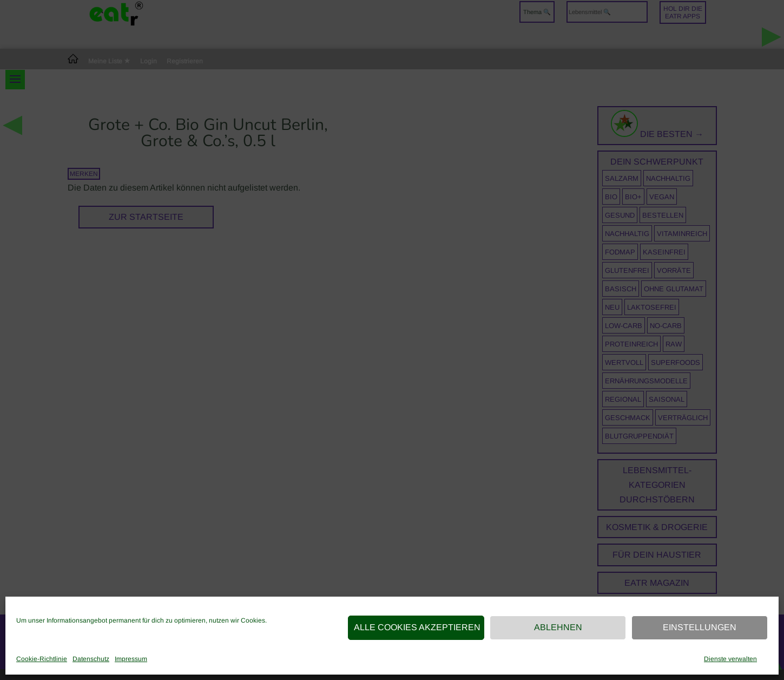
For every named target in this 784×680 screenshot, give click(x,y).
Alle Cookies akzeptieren (417, 627)
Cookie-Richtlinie (42, 659)
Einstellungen (700, 627)
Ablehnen (558, 627)
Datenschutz (91, 659)
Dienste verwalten (730, 659)
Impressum (131, 659)
